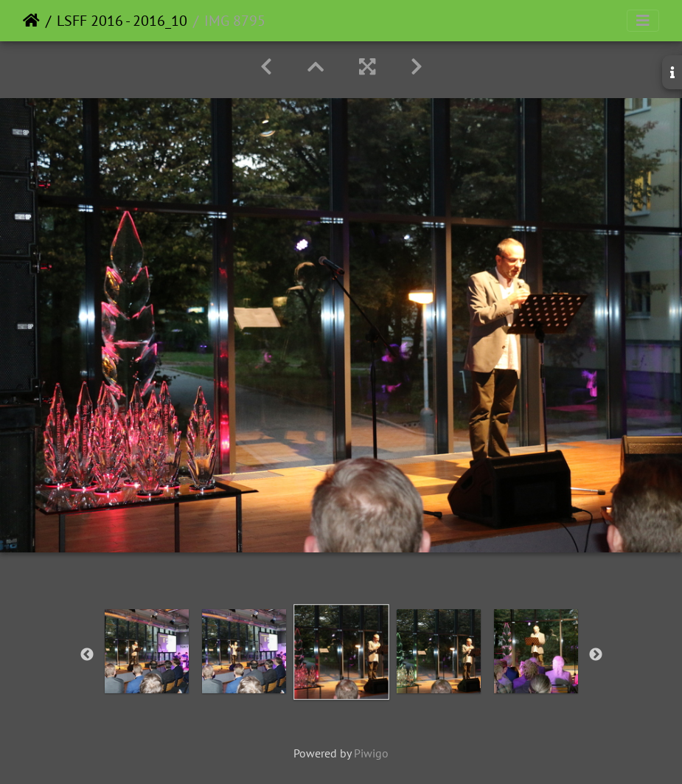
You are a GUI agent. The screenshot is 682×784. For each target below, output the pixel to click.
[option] (147, 651)
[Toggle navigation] (643, 21)
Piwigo (371, 753)
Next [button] (596, 655)
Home (31, 21)
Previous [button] (87, 655)
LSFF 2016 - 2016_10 (122, 21)
